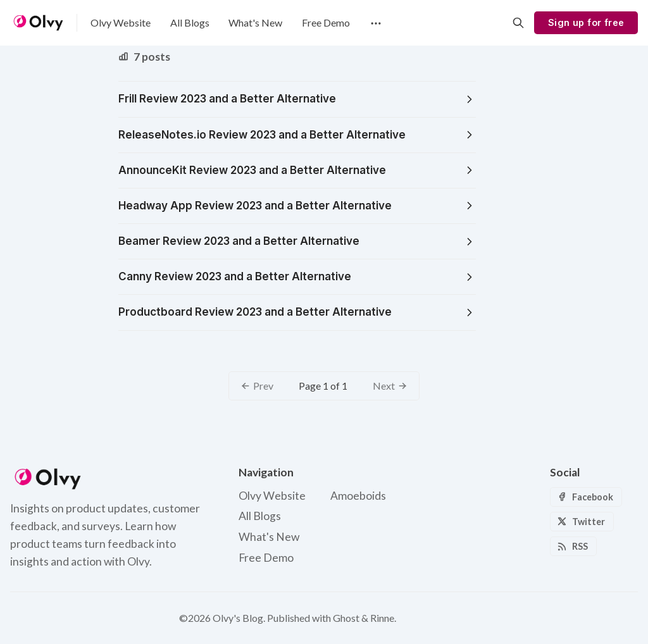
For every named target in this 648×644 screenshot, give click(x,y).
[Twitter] (582, 522)
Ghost (346, 618)
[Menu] (375, 23)
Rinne (382, 618)
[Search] (518, 23)
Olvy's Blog (238, 618)
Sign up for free (586, 22)
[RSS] (573, 546)
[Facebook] (586, 497)
